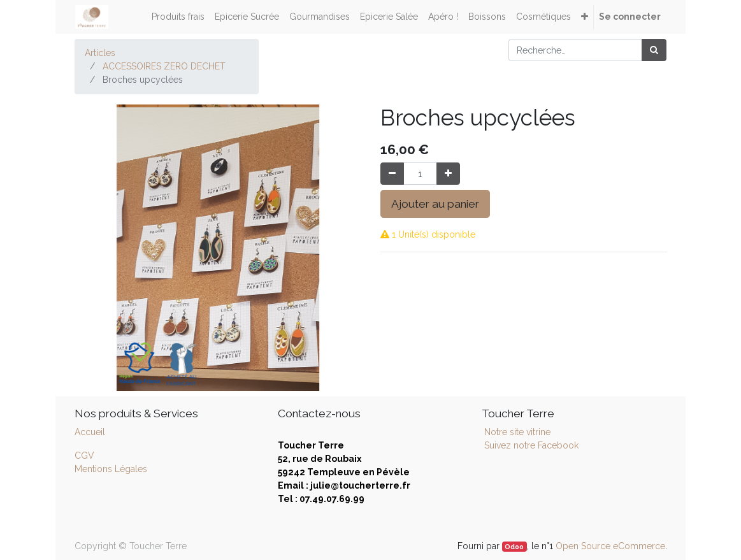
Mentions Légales (111, 469)
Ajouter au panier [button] (435, 204)
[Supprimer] (392, 174)
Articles (100, 53)
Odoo (514, 547)
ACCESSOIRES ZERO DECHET (164, 66)
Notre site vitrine (516, 432)
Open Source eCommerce (610, 546)
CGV (84, 456)
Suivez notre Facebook (531, 445)
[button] (585, 17)
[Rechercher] (654, 50)
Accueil (90, 432)
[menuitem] (178, 17)
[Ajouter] (448, 174)
